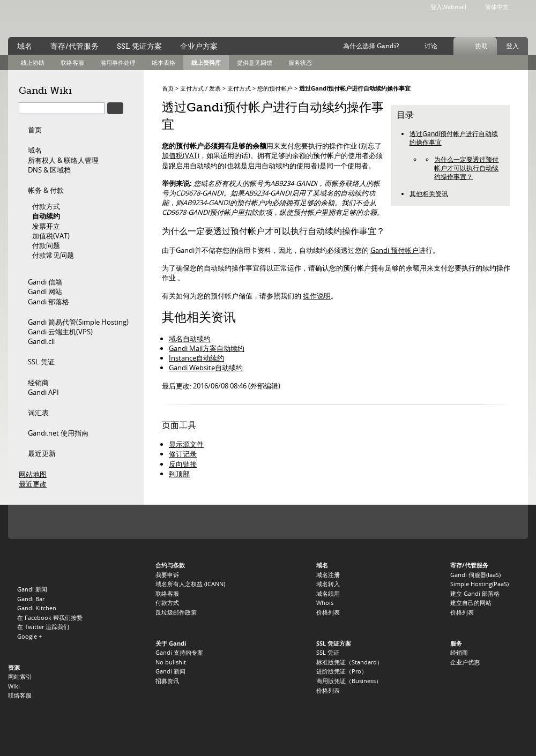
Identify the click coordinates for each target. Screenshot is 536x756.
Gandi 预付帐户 (394, 250)
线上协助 (33, 62)
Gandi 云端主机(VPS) (60, 332)
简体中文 (497, 7)
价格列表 (328, 612)
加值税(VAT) (51, 236)
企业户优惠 (465, 662)
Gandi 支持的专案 (179, 652)
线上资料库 (206, 62)
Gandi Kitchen (37, 608)
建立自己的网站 (471, 602)
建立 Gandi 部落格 (475, 593)
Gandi (52, 19)
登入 (512, 46)
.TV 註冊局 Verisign (203, 522)
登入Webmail (448, 7)
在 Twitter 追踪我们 (43, 627)
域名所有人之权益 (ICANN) (190, 584)
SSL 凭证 (41, 362)
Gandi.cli (41, 341)
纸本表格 (163, 62)
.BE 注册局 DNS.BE (352, 522)
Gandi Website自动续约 (206, 368)
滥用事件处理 (118, 62)
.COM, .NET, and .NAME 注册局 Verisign (84, 522)
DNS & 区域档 (49, 170)
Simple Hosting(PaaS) (479, 584)
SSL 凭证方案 (139, 46)
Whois (325, 602)
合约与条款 (170, 565)
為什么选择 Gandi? (371, 46)
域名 (35, 150)
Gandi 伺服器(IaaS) (475, 575)
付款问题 (46, 245)
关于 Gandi (171, 643)
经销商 (38, 383)
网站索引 (20, 676)
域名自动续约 (190, 339)
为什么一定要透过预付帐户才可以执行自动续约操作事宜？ (466, 168)
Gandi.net (31, 567)
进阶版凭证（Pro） (342, 671)
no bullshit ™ (129, 18)
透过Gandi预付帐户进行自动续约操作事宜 (355, 88)
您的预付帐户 (275, 88)
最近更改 (33, 484)
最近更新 (42, 453)
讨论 (431, 46)
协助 (481, 46)
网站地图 (33, 474)
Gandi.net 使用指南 (58, 433)
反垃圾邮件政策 (176, 612)
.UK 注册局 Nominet (309, 522)
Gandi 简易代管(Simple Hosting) (78, 322)
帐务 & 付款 (46, 190)
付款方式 (46, 206)
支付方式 (239, 88)
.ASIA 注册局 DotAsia (464, 522)
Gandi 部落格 (49, 302)
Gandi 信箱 (45, 282)
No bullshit (171, 662)
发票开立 (46, 226)
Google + (29, 636)
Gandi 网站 (45, 291)
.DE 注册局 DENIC (432, 522)
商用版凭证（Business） (349, 681)
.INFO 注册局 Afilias (170, 522)
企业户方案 (199, 46)
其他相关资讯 (429, 193)
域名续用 (328, 593)
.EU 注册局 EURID (265, 522)
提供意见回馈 (255, 62)
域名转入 (328, 584)
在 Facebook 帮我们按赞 (50, 617)
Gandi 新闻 (32, 589)
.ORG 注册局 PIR (132, 522)
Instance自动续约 (196, 358)
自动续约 (46, 216)
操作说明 (317, 296)
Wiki (14, 686)
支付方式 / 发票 (200, 88)
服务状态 (300, 62)
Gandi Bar (31, 599)
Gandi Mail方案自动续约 (207, 348)
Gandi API (43, 392)
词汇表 (38, 413)
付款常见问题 (53, 255)
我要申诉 (167, 575)
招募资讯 (167, 681)
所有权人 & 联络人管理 (63, 160)
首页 (35, 130)
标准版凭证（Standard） (349, 662)
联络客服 (72, 62)
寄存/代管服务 (75, 46)
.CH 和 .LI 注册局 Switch (395, 522)
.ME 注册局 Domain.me (231, 522)
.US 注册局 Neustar (497, 522)
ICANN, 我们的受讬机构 (40, 522)
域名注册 (328, 575)
